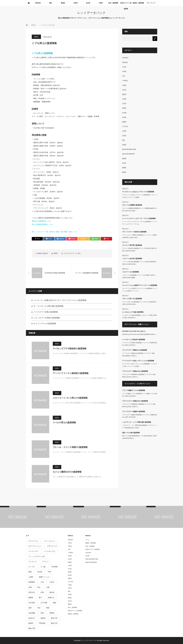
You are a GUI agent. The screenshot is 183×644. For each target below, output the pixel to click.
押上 (79, 253)
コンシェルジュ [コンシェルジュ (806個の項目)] (49, 541)
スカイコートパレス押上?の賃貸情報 (70, 398)
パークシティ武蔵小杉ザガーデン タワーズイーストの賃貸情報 (60, 300)
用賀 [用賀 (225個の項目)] (48, 608)
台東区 (124, 85)
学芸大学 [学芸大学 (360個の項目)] (32, 592)
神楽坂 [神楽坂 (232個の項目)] (52, 613)
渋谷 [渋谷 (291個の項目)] (39, 608)
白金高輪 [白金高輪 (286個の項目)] (32, 613)
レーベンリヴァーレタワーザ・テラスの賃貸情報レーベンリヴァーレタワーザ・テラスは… (140, 223)
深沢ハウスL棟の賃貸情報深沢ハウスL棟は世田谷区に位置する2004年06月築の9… (140, 437)
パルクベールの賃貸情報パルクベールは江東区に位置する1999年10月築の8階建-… (139, 276)
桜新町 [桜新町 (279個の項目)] (31, 597)
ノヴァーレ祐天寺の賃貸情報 (132, 259)
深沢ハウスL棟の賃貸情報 (131, 433)
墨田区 (36, 37)
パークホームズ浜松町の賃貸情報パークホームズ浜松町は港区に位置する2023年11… (140, 344)
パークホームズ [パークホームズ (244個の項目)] (49, 551)
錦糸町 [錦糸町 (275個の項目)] (31, 623)
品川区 (88, 3)
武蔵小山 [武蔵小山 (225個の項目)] (51, 597)
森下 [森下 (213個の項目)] (40, 597)
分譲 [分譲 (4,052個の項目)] (30, 587)
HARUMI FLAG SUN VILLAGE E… (134, 331)
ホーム (87, 540)
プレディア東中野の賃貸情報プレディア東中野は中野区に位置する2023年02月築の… (140, 250)
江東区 (101, 3)
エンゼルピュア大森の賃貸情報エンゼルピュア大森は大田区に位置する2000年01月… (140, 316)
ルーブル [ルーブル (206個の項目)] (32, 567)
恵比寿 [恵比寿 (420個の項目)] (52, 592)
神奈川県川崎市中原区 (129, 149)
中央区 (124, 67)
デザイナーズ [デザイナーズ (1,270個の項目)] (52, 546)
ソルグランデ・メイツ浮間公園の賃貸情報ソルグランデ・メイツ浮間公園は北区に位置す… (140, 426)
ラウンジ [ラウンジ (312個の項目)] (45, 561)
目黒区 (124, 145)
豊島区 (124, 172)
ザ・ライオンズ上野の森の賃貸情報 (48, 306)
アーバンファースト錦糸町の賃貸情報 (71, 373)
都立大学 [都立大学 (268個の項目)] (54, 618)
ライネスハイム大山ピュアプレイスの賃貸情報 (138, 192)
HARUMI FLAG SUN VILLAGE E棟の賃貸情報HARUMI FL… (140, 334)
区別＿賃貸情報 (113, 3)
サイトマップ (151, 3)
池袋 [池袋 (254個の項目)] (54, 603)
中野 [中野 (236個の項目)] (49, 572)
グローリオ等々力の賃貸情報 (132, 299)
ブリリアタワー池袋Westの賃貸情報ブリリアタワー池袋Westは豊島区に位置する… (138, 354)
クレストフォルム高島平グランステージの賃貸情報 (140, 285)
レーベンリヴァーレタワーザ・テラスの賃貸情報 (139, 218)
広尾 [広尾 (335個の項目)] (42, 592)
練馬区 (124, 159)
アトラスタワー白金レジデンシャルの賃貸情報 (138, 361)
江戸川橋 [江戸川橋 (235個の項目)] (44, 603)
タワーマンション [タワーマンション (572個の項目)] (35, 546)
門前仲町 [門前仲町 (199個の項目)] (42, 623)
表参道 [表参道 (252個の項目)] (43, 618)
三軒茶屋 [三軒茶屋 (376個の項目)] (54, 567)
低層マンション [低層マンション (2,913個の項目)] (45, 577)
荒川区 (124, 163)
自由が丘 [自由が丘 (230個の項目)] (32, 618)
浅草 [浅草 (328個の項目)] (30, 608)
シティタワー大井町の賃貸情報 (47, 318)
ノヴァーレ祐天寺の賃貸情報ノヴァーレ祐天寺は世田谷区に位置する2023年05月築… (140, 263)
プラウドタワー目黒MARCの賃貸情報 (135, 371)
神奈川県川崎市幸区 (128, 154)
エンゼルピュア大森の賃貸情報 (133, 312)
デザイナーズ (73, 253)
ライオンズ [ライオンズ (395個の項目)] (32, 561)
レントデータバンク (91, 13)
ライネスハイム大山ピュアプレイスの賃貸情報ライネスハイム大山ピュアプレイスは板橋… (140, 196)
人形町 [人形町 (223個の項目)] (31, 577)
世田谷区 (38, 3)
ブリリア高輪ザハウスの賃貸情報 (134, 390)
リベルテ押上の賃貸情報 (64, 423)
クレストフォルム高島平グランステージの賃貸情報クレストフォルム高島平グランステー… (140, 290)
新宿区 (63, 3)
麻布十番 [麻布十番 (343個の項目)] (32, 628)
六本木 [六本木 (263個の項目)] (52, 582)
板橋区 (124, 122)
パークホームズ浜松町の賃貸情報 (134, 340)
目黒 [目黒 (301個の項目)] (42, 613)
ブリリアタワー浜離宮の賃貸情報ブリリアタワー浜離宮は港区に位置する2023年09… (140, 416)
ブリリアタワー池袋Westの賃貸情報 (135, 350)
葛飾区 (124, 168)
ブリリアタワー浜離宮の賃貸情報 (134, 412)
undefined (125, 58)
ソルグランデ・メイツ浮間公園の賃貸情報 (137, 422)
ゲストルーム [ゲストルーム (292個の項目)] (33, 541)
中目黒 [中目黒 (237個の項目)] (40, 572)
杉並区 (124, 117)
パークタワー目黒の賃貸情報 (46, 312)
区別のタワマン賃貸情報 (126, 4)
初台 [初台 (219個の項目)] (39, 587)
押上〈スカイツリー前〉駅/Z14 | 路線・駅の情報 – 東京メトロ (55, 232)
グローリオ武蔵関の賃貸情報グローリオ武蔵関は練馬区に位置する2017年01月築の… (140, 209)
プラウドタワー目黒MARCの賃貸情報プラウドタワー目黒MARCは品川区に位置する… (139, 376)
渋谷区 (76, 3)
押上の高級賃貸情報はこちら (42, 224)
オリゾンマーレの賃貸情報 (45, 324)
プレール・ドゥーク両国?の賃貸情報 (70, 447)
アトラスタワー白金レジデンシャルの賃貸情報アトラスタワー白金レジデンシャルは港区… (140, 365)
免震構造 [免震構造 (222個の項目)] (32, 582)
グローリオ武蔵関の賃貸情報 (132, 205)
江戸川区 (125, 126)
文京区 (124, 104)
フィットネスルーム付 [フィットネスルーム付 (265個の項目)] (37, 556)
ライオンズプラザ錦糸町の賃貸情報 (70, 349)
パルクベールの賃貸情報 (131, 272)
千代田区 (125, 81)
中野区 (124, 72)
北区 (124, 76)
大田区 (124, 99)
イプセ (66, 253)
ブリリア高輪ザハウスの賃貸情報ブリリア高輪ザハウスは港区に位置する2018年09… (140, 395)
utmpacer (45, 253)
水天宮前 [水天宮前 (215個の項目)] (32, 603)
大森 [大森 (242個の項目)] (48, 587)
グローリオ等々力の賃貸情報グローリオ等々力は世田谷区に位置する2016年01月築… (140, 303)
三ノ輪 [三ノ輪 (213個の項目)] (43, 567)
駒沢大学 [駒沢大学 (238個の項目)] (54, 623)
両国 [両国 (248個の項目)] (30, 572)
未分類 (124, 113)
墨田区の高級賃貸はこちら (42, 221)
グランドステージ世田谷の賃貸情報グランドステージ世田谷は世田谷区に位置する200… (140, 236)
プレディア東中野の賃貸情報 (132, 245)
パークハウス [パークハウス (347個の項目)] (33, 551)
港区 (51, 3)
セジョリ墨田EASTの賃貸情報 (67, 472)
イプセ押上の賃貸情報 (42, 53)
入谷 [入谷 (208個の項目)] (42, 582)
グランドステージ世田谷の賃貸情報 (134, 232)
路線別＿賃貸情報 (138, 3)
